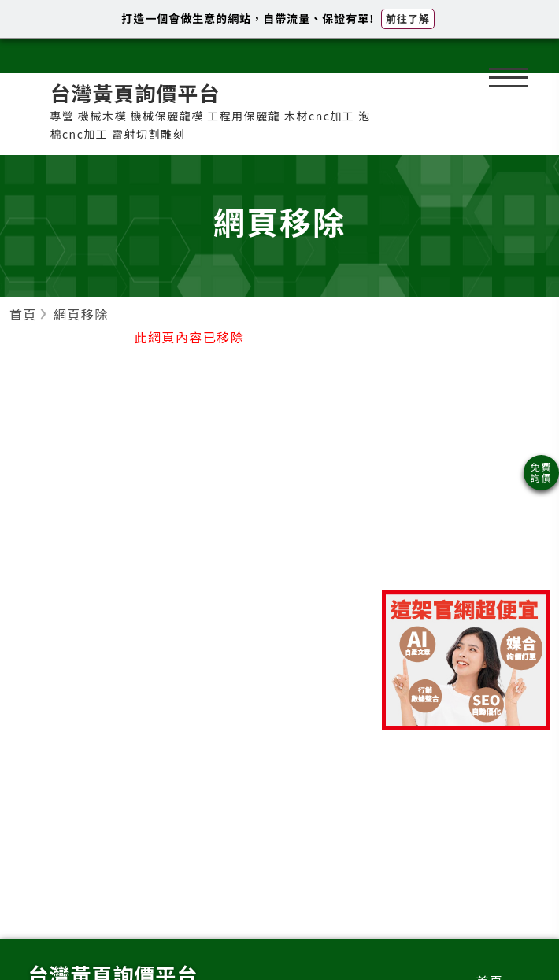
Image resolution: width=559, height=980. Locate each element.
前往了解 (408, 18)
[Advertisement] (466, 464)
